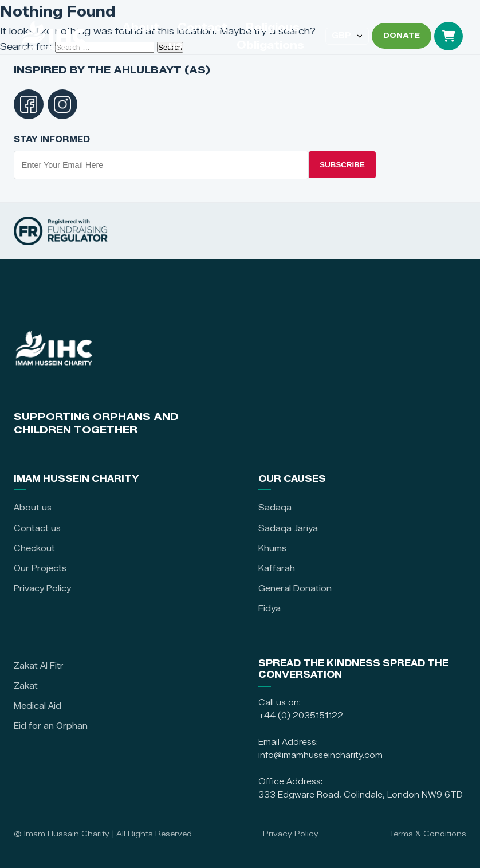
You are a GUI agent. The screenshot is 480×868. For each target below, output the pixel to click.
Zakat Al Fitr (39, 666)
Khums (272, 548)
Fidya (269, 608)
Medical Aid (38, 706)
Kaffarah (277, 568)
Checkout (34, 548)
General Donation (295, 588)
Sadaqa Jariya (288, 528)
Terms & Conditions (428, 834)
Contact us (37, 528)
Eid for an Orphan (51, 726)
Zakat (26, 686)
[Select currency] (347, 36)
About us (33, 508)
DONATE (402, 35)
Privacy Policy (42, 588)
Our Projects (40, 568)
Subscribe (342, 165)
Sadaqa (275, 508)
